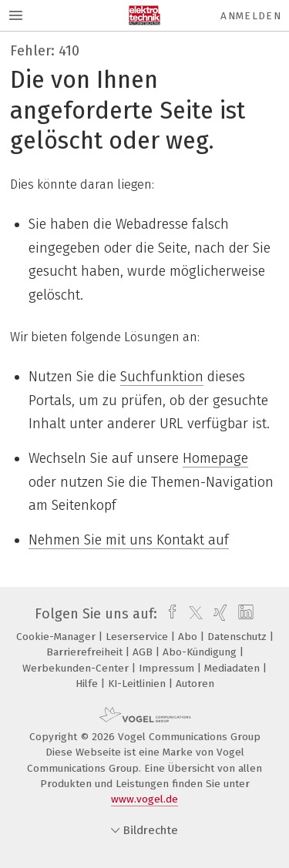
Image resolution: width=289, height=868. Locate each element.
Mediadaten (234, 668)
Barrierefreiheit (86, 652)
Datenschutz (239, 637)
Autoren (195, 684)
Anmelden (251, 16)
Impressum (168, 668)
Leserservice (138, 637)
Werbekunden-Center (77, 668)
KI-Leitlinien (138, 684)
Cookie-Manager (57, 637)
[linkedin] (244, 614)
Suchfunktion (162, 377)
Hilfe (88, 684)
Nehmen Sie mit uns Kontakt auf (129, 540)
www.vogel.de (144, 799)
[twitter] (192, 614)
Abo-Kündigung (201, 652)
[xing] (218, 614)
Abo (189, 637)
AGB (144, 652)
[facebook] (168, 614)
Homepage (215, 458)
